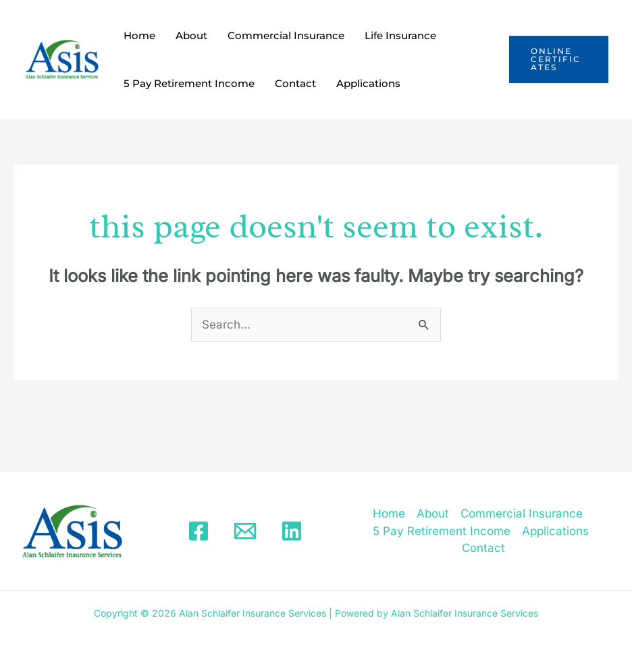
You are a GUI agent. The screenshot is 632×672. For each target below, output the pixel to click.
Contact (295, 83)
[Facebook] (199, 531)
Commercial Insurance (286, 35)
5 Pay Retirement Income (189, 83)
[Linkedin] (292, 531)
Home (139, 35)
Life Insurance (400, 35)
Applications (368, 83)
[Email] (245, 531)
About (191, 35)
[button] (559, 59)
